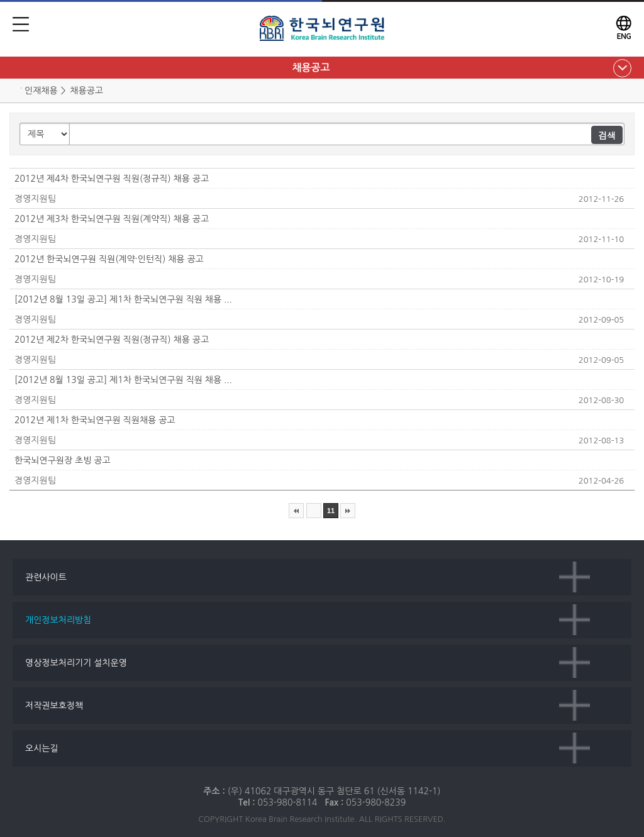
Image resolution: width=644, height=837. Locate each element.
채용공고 (311, 68)
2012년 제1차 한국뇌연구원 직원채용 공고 (95, 420)
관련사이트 (46, 577)
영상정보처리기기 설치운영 (76, 663)
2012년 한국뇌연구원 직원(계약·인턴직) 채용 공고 (109, 259)
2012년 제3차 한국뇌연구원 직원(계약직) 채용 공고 (112, 219)
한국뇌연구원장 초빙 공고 (63, 460)
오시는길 (42, 748)
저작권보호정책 (54, 706)
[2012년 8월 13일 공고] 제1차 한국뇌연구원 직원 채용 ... (123, 299)
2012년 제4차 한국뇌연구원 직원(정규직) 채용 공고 (112, 179)
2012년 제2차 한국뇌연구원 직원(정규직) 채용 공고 (112, 340)
